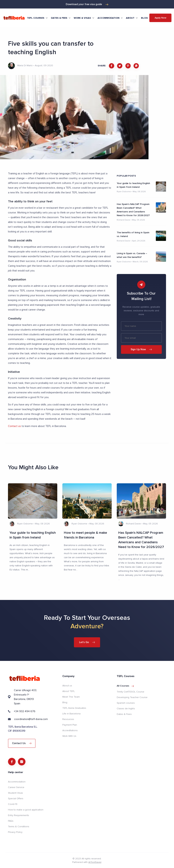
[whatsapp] (136, 66)
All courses (125, 686)
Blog (144, 18)
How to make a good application (26, 810)
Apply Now (160, 18)
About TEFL (69, 691)
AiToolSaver (95, 862)
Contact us (14, 426)
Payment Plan (70, 725)
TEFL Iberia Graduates (74, 708)
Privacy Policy (15, 832)
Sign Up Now (141, 349)
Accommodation (17, 782)
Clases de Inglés (126, 708)
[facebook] (112, 66)
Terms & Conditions (19, 826)
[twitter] (120, 66)
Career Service (16, 787)
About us (67, 685)
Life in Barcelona (71, 713)
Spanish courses (126, 703)
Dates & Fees (124, 714)
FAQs (11, 821)
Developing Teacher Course (132, 697)
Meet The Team (71, 697)
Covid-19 (13, 804)
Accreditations (70, 730)
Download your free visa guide (87, 4)
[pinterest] (128, 66)
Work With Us (69, 736)
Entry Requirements (19, 815)
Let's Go (87, 642)
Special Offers (16, 798)
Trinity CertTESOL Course (130, 692)
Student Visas (15, 793)
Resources (68, 719)
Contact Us (22, 743)
